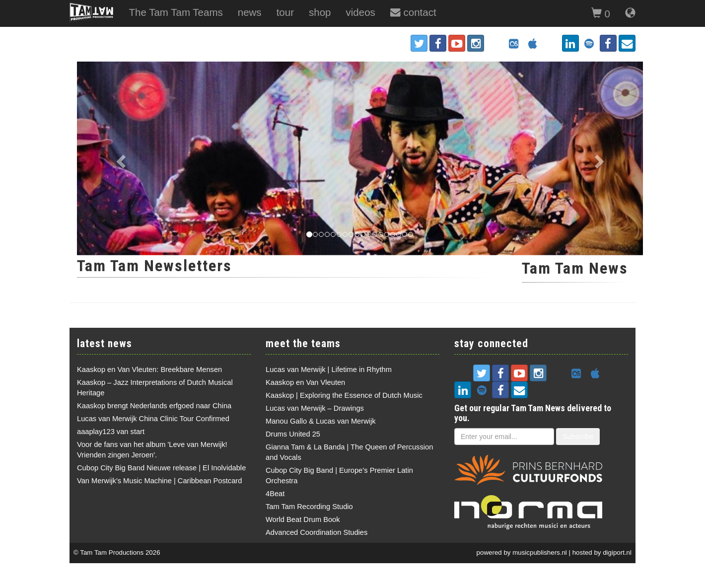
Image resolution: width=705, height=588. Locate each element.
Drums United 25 (293, 434)
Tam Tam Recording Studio (309, 507)
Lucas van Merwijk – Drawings (315, 408)
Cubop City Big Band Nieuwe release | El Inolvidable (161, 468)
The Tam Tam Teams (176, 12)
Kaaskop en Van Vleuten (305, 382)
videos (361, 12)
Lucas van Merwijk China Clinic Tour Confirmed (153, 419)
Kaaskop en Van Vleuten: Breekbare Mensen (149, 369)
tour (285, 12)
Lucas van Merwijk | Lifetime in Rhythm (329, 369)
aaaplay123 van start (111, 432)
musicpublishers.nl (540, 552)
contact (413, 12)
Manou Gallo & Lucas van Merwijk (321, 421)
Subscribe (578, 437)
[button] (119, 158)
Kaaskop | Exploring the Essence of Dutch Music (344, 395)
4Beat (275, 494)
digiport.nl (617, 552)
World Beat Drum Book (303, 519)
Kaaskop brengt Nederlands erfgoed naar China (154, 406)
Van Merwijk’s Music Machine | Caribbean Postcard (159, 481)
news (250, 12)
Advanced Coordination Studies (317, 532)
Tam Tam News (575, 268)
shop (320, 12)
